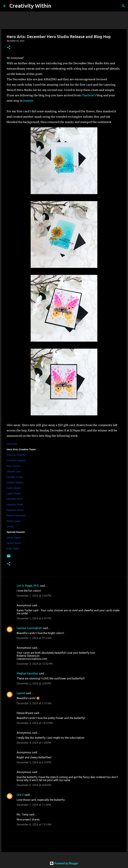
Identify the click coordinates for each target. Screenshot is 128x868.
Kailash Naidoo (15, 482)
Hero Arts (12, 444)
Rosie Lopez (14, 521)
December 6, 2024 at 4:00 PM (34, 785)
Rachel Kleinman (16, 515)
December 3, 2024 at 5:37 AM (34, 703)
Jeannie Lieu (14, 471)
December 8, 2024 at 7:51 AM (34, 824)
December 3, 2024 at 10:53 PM (35, 723)
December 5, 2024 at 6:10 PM (34, 762)
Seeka (10, 526)
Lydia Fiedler (14, 493)
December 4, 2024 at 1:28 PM (34, 743)
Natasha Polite (15, 504)
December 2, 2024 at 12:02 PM (35, 664)
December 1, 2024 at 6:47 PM (34, 618)
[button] (9, 48)
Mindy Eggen (14, 537)
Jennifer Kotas (15, 477)
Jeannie (28, 101)
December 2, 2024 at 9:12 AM (34, 638)
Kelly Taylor (13, 548)
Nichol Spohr (14, 543)
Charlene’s (89, 95)
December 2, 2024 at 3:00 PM (34, 683)
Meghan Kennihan (27, 673)
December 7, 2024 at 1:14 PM (34, 805)
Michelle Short (15, 499)
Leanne (21, 693)
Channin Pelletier (16, 455)
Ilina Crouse (13, 466)
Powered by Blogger (64, 863)
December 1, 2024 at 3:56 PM (34, 596)
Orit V (20, 795)
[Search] (56, 6)
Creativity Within (30, 6)
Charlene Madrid (16, 460)
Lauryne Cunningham (29, 628)
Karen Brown (14, 488)
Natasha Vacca (15, 510)
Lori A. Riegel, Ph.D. (28, 586)
